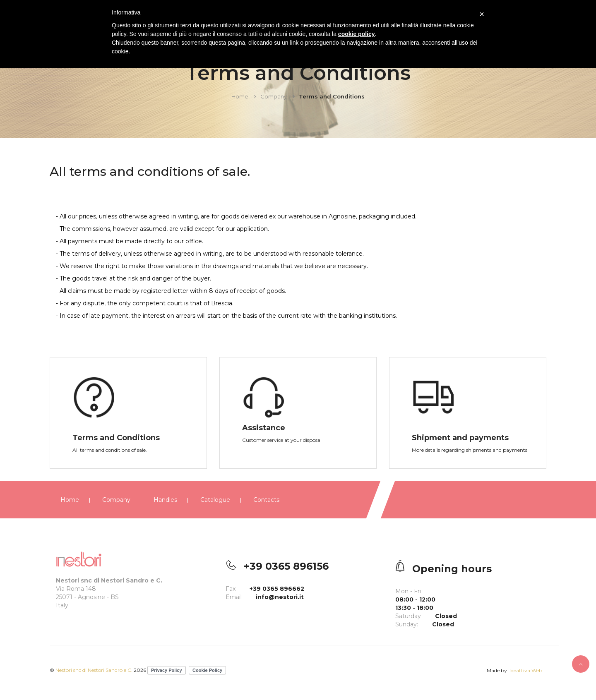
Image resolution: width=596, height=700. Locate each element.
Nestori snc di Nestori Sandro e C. (94, 670)
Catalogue (215, 500)
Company (274, 96)
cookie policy (357, 34)
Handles (165, 500)
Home (240, 96)
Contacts (266, 500)
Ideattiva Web (526, 670)
